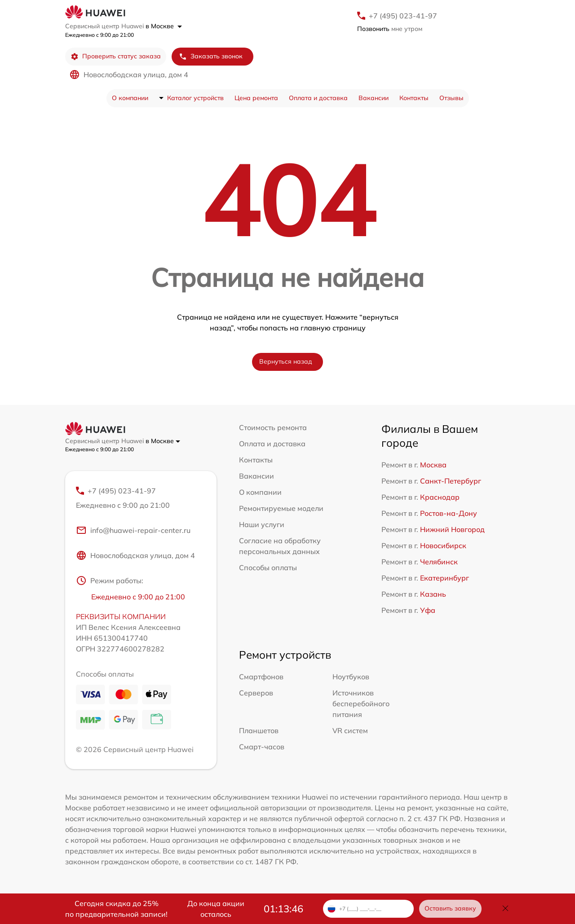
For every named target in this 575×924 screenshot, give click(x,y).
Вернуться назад (286, 361)
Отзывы (451, 98)
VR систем (350, 730)
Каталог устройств (195, 98)
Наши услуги (262, 524)
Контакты (414, 98)
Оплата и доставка (318, 98)
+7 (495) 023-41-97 (403, 16)
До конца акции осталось (216, 909)
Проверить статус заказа (116, 56)
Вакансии (374, 98)
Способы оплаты (268, 568)
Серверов (256, 693)
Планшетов (259, 730)
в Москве (164, 26)
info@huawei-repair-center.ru (133, 530)
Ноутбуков (351, 677)
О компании (130, 98)
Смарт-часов (262, 747)
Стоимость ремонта (273, 427)
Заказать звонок (211, 56)
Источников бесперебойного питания (361, 704)
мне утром (390, 29)
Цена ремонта (256, 98)
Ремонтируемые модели (281, 508)
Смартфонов (261, 677)
